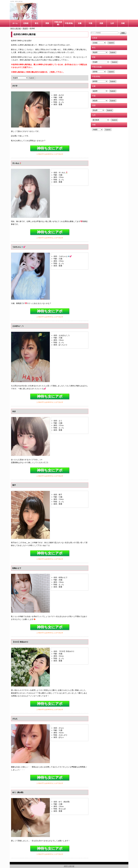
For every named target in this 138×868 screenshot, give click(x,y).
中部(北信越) (58, 23)
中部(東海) (69, 23)
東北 (37, 23)
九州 (112, 23)
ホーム (15, 23)
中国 (90, 23)
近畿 (80, 23)
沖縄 (123, 23)
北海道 (26, 23)
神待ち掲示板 (69, 866)
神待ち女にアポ (50, 148)
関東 (47, 23)
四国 (101, 23)
